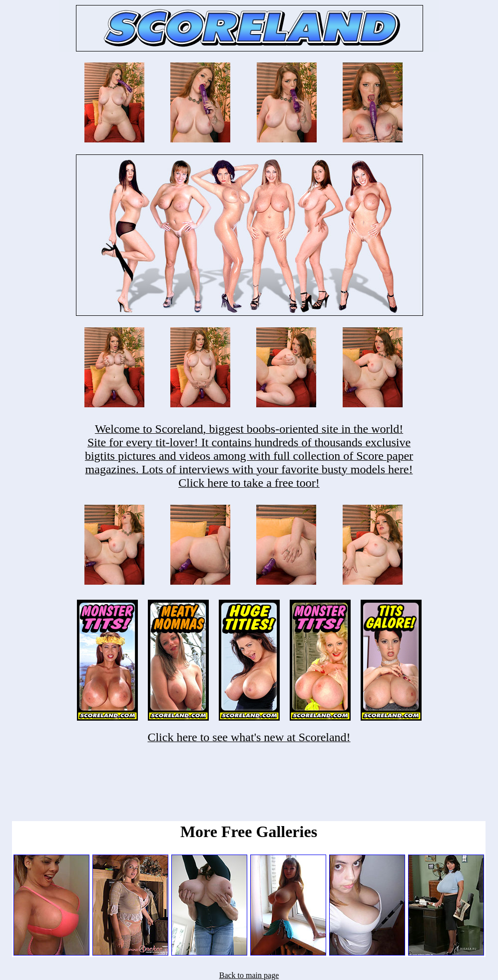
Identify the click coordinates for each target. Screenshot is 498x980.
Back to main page (249, 975)
